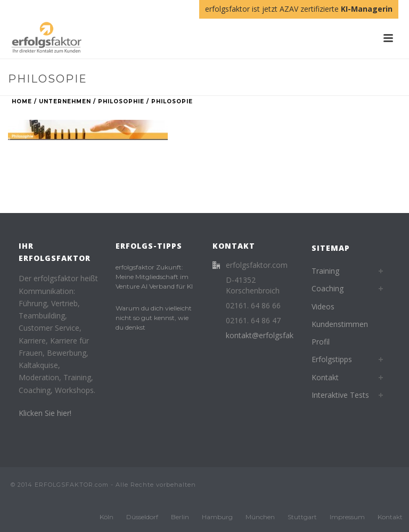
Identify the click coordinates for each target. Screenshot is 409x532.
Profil (321, 342)
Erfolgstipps (332, 359)
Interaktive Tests (340, 395)
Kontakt (325, 377)
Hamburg (217, 517)
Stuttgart (302, 517)
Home (22, 101)
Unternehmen (65, 101)
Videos (323, 306)
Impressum (347, 517)
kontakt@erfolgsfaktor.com (273, 335)
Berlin (180, 517)
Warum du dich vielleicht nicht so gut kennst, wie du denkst (154, 318)
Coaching (328, 288)
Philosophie (121, 101)
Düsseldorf (142, 517)
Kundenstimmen (340, 324)
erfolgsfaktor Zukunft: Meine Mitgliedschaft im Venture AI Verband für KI (154, 277)
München (260, 517)
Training (325, 271)
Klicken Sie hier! (45, 413)
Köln (107, 517)
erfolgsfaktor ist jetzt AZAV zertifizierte (299, 9)
